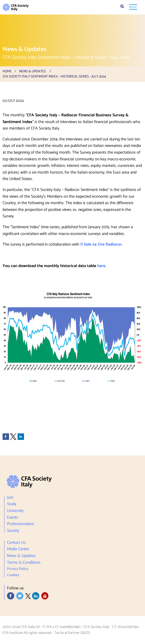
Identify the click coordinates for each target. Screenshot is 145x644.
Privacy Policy (18, 569)
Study (12, 504)
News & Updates (32, 71)
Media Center (18, 549)
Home (7, 71)
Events (13, 518)
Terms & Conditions (24, 563)
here (101, 266)
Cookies (13, 574)
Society (13, 530)
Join (10, 498)
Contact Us (16, 543)
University (15, 511)
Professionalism (21, 524)
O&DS (85, 633)
